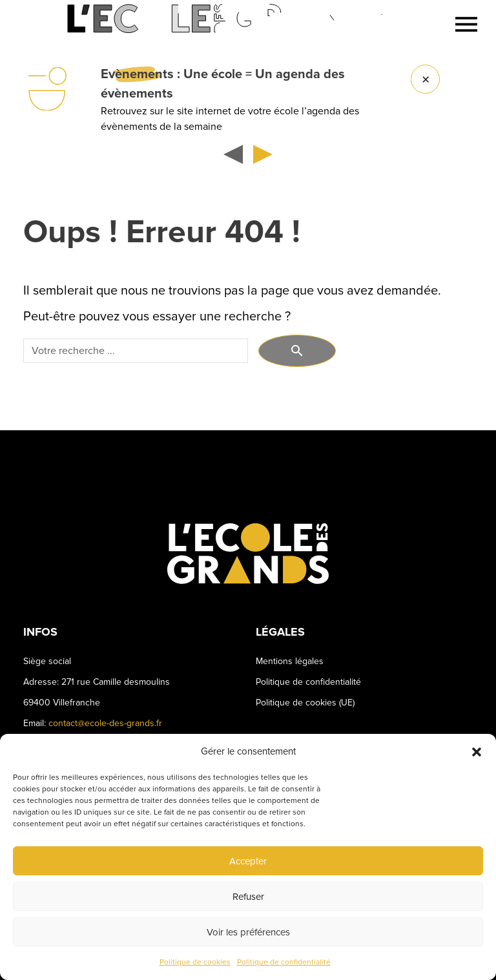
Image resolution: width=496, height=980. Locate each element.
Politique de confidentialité (284, 962)
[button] (477, 751)
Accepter (248, 861)
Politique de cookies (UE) (305, 703)
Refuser (248, 897)
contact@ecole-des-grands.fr (105, 723)
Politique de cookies (195, 962)
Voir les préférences (248, 932)
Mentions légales (290, 661)
